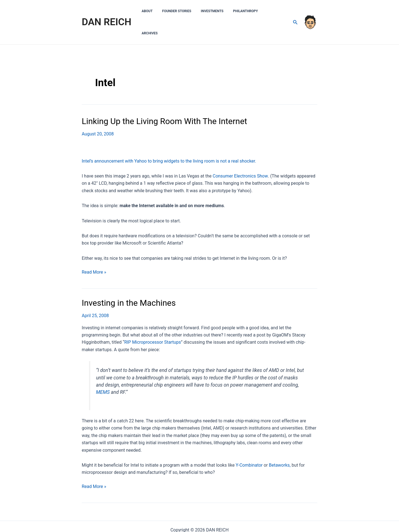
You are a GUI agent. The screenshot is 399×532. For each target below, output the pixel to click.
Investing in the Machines (129, 281)
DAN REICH (107, 11)
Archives (276, 11)
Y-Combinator (249, 443)
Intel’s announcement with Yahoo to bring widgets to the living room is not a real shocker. (169, 139)
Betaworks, (280, 443)
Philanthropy (249, 11)
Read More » (94, 250)
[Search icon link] (295, 11)
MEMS (103, 370)
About (159, 11)
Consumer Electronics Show (240, 154)
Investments (219, 11)
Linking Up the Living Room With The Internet (164, 99)
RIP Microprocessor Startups (153, 320)
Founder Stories (186, 11)
